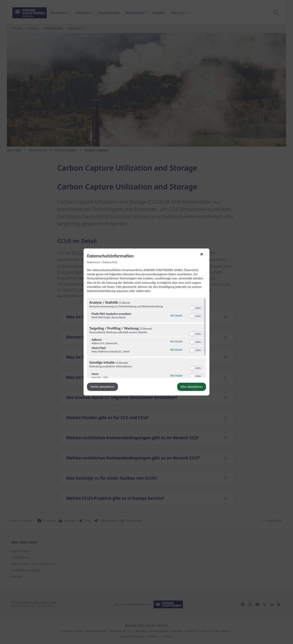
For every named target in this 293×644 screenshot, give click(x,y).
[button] (192, 308)
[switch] (196, 308)
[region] (146, 338)
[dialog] (146, 322)
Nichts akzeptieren (102, 387)
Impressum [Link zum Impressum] (94, 262)
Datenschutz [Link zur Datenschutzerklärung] (110, 262)
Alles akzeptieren (192, 387)
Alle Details (176, 315)
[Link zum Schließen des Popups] (203, 256)
